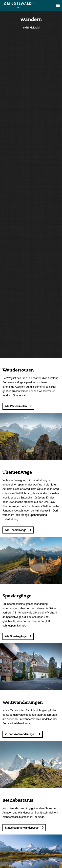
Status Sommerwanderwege (22, 828)
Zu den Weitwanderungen (20, 734)
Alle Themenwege (16, 530)
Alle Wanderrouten (16, 406)
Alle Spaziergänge (16, 636)
